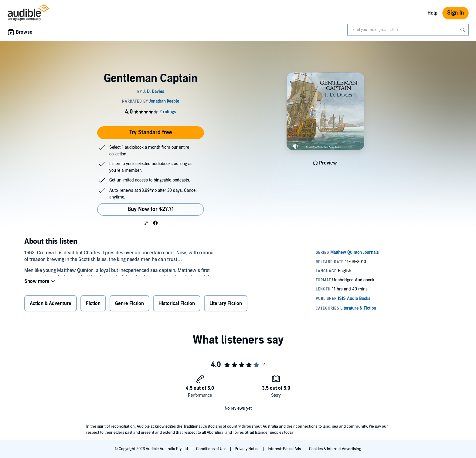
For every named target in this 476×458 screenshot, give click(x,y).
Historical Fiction (177, 305)
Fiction (93, 305)
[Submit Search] (463, 30)
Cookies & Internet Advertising (335, 449)
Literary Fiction (226, 305)
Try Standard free (151, 132)
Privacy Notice (248, 449)
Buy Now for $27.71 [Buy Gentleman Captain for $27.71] (151, 209)
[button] (146, 223)
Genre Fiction (129, 305)
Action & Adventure (51, 305)
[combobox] (408, 30)
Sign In (456, 13)
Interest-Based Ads (285, 449)
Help (432, 13)
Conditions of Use (212, 449)
